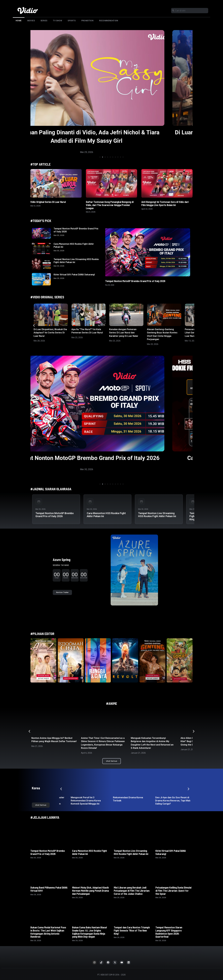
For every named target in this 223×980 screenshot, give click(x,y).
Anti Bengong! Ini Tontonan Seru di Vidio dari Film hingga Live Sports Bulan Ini (165, 203)
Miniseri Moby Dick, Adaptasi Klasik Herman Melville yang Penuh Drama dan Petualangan (90, 891)
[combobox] (190, 11)
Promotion (87, 21)
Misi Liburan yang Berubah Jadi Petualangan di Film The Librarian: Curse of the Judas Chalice (132, 891)
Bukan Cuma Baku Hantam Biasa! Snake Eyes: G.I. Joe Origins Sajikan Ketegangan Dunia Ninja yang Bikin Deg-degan (90, 932)
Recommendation (109, 21)
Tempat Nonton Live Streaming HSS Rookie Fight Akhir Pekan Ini (76, 261)
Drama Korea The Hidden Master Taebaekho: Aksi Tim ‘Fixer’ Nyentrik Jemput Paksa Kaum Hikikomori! (79, 802)
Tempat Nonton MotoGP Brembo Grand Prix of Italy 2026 (76, 230)
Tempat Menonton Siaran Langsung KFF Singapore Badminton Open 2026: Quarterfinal (169, 932)
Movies (31, 21)
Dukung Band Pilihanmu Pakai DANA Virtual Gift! (49, 889)
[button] (100, 157)
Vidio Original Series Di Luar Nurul (48, 202)
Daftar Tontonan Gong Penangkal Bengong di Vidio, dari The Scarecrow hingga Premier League (110, 205)
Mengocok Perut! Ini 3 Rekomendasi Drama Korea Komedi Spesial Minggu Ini (118, 801)
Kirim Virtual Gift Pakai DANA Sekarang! (74, 274)
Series (44, 21)
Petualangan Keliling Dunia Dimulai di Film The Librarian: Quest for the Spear (173, 891)
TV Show (57, 21)
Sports (72, 21)
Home (19, 21)
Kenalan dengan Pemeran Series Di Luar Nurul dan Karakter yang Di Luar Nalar (124, 333)
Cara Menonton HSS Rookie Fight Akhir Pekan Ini (74, 245)
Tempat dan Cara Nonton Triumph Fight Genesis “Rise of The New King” (132, 930)
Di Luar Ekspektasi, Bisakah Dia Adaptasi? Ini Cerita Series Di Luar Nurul (50, 333)
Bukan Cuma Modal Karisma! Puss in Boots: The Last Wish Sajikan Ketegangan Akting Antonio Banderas (48, 932)
